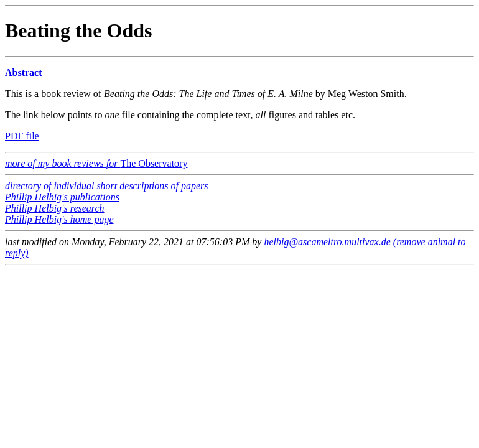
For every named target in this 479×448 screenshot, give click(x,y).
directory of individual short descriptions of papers (107, 186)
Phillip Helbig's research (55, 208)
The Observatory (96, 163)
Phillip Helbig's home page (59, 219)
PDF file (22, 136)
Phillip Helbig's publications (62, 197)
